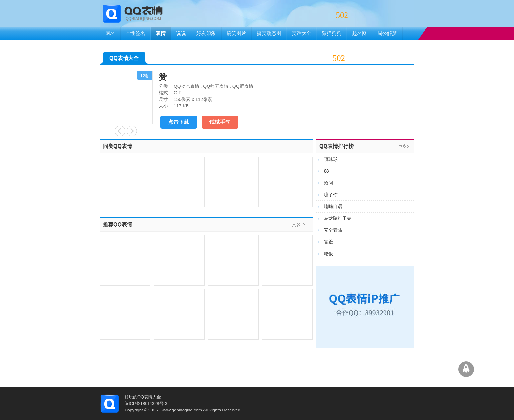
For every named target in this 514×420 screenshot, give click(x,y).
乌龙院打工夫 (338, 218)
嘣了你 (331, 195)
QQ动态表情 (187, 86)
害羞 (328, 242)
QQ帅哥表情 (216, 86)
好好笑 (132, 131)
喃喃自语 (333, 206)
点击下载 (179, 122)
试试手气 (220, 122)
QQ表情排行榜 (336, 146)
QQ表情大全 (124, 59)
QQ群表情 (243, 86)
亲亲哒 (120, 131)
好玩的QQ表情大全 (143, 397)
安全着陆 (333, 230)
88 (326, 171)
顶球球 (331, 159)
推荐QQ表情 (118, 225)
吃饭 (328, 254)
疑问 (328, 183)
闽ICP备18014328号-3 (146, 403)
